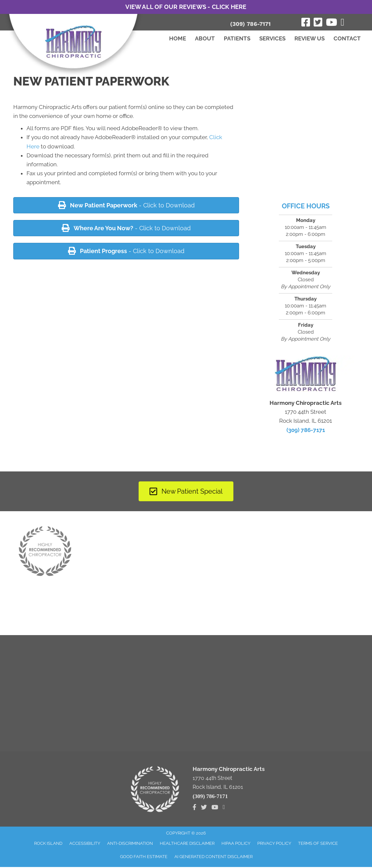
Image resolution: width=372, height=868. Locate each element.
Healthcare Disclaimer (187, 843)
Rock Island (48, 843)
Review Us (310, 38)
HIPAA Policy (236, 843)
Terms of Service (318, 843)
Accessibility (85, 843)
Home (178, 38)
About (205, 38)
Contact (347, 38)
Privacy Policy (274, 843)
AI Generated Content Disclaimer (214, 857)
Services (272, 38)
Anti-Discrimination (130, 843)
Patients (237, 38)
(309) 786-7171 (250, 24)
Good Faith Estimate (144, 857)
